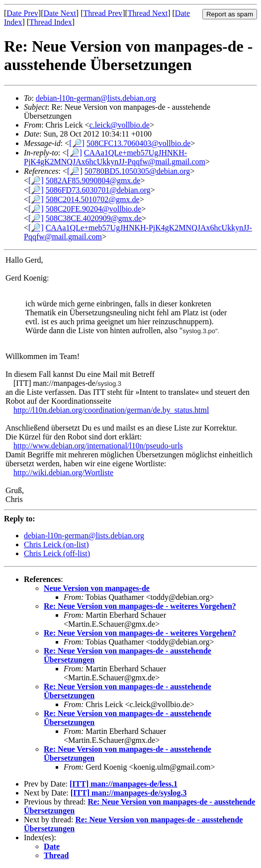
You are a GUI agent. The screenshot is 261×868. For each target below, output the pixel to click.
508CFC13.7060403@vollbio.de (138, 143)
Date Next (60, 13)
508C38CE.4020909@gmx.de (94, 218)
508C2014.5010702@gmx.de (93, 199)
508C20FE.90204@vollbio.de (94, 209)
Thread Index (51, 22)
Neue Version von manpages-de (97, 588)
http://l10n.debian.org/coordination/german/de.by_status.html (111, 410)
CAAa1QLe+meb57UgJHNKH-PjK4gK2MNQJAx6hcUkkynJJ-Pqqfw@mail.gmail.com (115, 157)
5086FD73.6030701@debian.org (98, 190)
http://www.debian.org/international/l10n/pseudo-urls (98, 446)
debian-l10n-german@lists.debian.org (96, 98)
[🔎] (77, 143)
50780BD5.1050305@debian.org (137, 171)
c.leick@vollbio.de (120, 125)
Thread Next (148, 13)
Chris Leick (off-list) (57, 553)
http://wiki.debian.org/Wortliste (63, 472)
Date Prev (22, 13)
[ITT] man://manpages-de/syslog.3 (129, 793)
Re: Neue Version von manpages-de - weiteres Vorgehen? (140, 606)
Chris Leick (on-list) (56, 544)
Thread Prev (103, 13)
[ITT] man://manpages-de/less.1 (124, 784)
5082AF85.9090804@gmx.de (93, 181)
